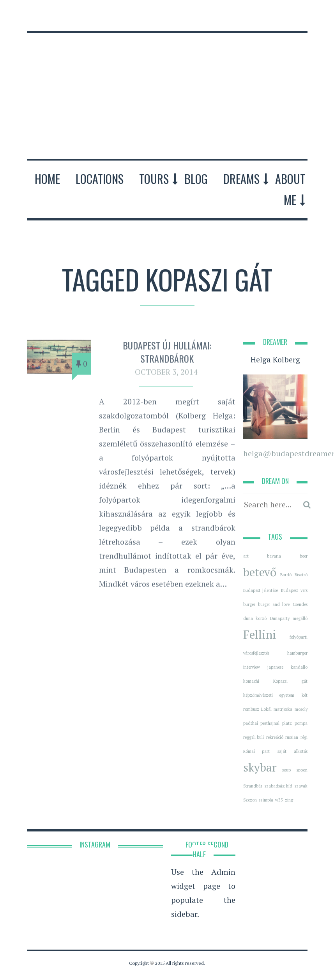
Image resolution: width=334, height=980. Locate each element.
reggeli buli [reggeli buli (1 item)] (254, 737)
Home (47, 179)
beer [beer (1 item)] (304, 556)
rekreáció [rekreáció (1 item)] (275, 737)
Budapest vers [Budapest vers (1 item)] (294, 590)
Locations (100, 179)
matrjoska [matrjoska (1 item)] (283, 709)
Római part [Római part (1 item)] (256, 751)
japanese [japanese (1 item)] (275, 667)
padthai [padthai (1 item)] (251, 723)
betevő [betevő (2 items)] (260, 572)
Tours (154, 179)
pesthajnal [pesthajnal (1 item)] (270, 723)
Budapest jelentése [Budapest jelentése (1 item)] (261, 590)
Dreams (241, 179)
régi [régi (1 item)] (304, 737)
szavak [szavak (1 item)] (301, 786)
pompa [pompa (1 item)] (301, 723)
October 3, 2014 (166, 374)
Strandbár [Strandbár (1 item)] (253, 786)
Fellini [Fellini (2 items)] (260, 634)
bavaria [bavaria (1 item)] (274, 556)
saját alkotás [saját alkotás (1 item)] (292, 751)
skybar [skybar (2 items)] (260, 767)
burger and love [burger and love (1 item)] (274, 604)
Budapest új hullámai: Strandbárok (167, 354)
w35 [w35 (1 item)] (279, 800)
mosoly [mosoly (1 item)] (301, 709)
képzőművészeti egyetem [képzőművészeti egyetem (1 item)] (269, 695)
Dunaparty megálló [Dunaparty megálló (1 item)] (289, 618)
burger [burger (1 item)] (249, 604)
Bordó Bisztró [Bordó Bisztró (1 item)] (294, 575)
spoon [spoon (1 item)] (302, 770)
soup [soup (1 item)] (286, 770)
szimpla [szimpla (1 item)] (266, 800)
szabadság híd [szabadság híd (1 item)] (278, 786)
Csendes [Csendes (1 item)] (300, 604)
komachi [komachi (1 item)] (251, 681)
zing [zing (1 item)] (289, 800)
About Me (290, 189)
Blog (196, 179)
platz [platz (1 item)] (287, 723)
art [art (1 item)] (246, 556)
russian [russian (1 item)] (292, 737)
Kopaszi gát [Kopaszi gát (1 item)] (290, 681)
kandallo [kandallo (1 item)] (299, 667)
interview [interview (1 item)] (252, 667)
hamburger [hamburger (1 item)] (297, 653)
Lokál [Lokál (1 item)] (266, 709)
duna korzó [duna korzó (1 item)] (255, 618)
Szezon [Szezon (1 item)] (250, 800)
